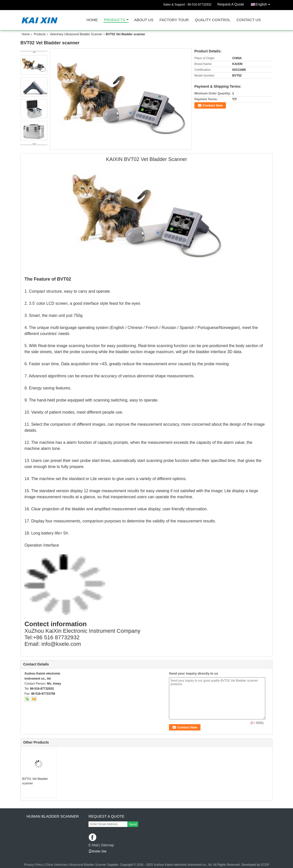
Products (114, 20)
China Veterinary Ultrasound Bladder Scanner (76, 865)
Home (92, 20)
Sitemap (107, 845)
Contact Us (249, 20)
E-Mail (94, 845)
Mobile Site (97, 851)
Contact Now (213, 105)
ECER (265, 865)
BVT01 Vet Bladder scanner (35, 781)
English (264, 3)
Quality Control (213, 20)
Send (133, 824)
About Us (144, 20)
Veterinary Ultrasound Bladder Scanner (76, 34)
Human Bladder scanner (53, 816)
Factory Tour (174, 20)
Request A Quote (231, 4)
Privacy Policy (33, 865)
